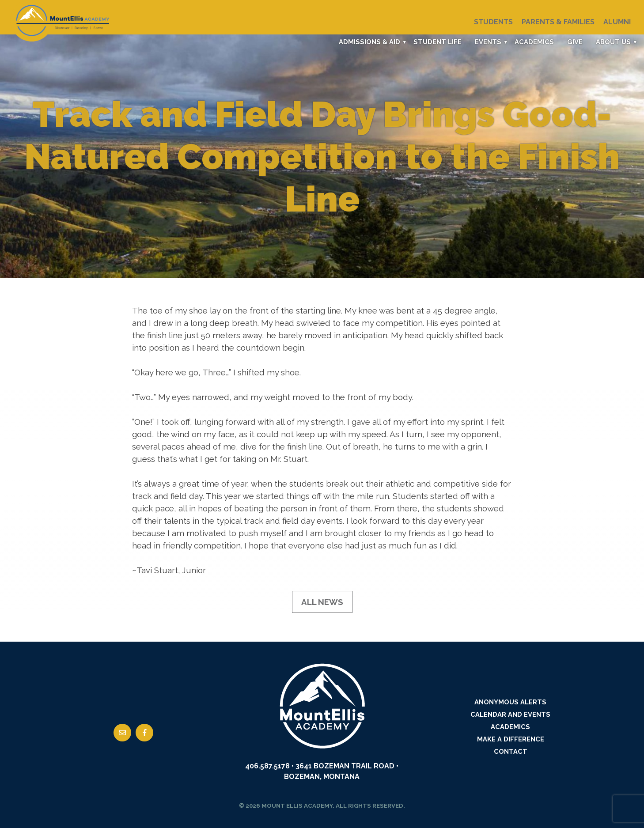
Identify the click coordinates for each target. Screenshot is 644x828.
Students (493, 22)
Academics (534, 42)
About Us (613, 42)
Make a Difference (511, 739)
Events (488, 42)
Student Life (438, 42)
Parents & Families (558, 22)
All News (322, 602)
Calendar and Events (510, 714)
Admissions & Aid (369, 42)
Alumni (617, 22)
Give (575, 42)
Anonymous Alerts (510, 702)
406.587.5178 (267, 766)
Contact (511, 751)
